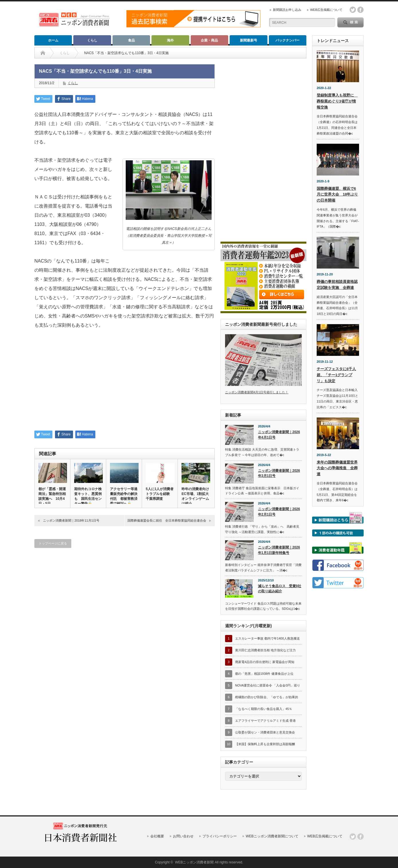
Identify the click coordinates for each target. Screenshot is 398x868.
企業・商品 (209, 40)
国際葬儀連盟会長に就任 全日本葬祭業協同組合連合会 (167, 520)
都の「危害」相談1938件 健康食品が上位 (264, 674)
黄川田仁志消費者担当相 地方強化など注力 (265, 650)
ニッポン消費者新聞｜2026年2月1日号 (279, 512)
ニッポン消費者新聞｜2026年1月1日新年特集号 (279, 550)
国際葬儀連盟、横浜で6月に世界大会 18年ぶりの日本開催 (337, 195)
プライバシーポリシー (220, 836)
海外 (170, 40)
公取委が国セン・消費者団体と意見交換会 (265, 732)
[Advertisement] (125, 383)
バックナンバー (287, 40)
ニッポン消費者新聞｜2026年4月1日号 (279, 435)
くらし (92, 40)
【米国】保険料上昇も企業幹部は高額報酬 (265, 744)
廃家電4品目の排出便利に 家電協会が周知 (265, 662)
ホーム (53, 40)
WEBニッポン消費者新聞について (272, 836)
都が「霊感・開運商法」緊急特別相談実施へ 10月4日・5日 (52, 496)
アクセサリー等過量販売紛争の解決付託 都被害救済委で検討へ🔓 (124, 496)
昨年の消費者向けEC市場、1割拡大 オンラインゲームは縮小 (196, 496)
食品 (131, 40)
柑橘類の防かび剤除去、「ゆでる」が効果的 (267, 697)
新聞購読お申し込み (287, 10)
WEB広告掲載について (326, 10)
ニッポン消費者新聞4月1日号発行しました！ (257, 392)
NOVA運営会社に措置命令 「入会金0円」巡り (268, 685)
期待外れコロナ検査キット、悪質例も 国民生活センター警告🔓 (88, 496)
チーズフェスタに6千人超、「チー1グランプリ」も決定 (336, 375)
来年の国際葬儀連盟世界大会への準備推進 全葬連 (337, 468)
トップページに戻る (53, 543)
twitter (353, 10)
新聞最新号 (249, 40)
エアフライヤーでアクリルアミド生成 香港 (265, 721)
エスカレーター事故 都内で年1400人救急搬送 (267, 638)
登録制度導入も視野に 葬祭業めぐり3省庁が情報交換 (337, 101)
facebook (360, 10)
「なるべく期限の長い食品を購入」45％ (264, 709)
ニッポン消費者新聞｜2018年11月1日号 (71, 520)
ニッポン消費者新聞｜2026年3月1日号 (279, 473)
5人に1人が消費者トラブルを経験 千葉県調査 (160, 494)
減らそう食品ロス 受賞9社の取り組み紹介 (280, 589)
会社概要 (157, 836)
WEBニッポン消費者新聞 (194, 862)
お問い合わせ (183, 836)
